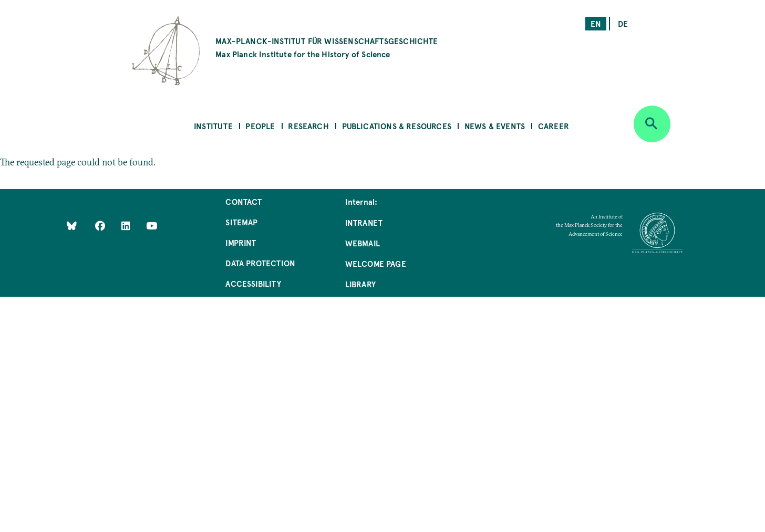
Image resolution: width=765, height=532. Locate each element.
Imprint (241, 242)
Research (308, 126)
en (596, 23)
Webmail (363, 243)
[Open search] (652, 124)
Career (554, 126)
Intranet (364, 222)
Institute (213, 126)
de (623, 23)
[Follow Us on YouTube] (152, 226)
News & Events (495, 126)
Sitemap (241, 222)
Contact (244, 201)
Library (360, 284)
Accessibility (253, 283)
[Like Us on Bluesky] (72, 226)
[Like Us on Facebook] (101, 226)
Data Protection (260, 263)
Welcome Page (376, 263)
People (260, 126)
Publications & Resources (397, 126)
